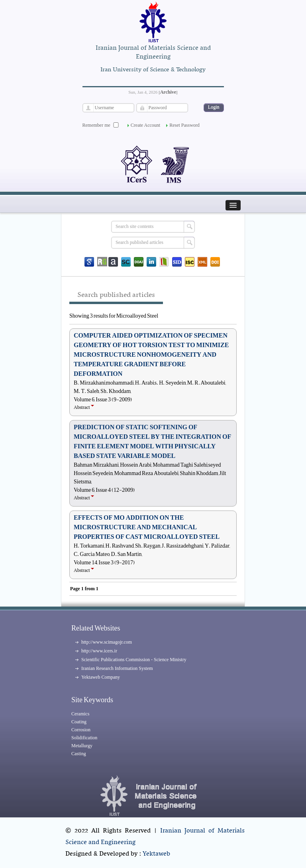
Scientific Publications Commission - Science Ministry (134, 660)
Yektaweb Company (101, 677)
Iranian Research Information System (117, 668)
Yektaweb (156, 854)
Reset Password (184, 125)
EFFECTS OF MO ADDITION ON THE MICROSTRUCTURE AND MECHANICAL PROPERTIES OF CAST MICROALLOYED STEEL (147, 527)
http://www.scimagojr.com (107, 642)
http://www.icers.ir (99, 651)
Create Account (145, 125)
